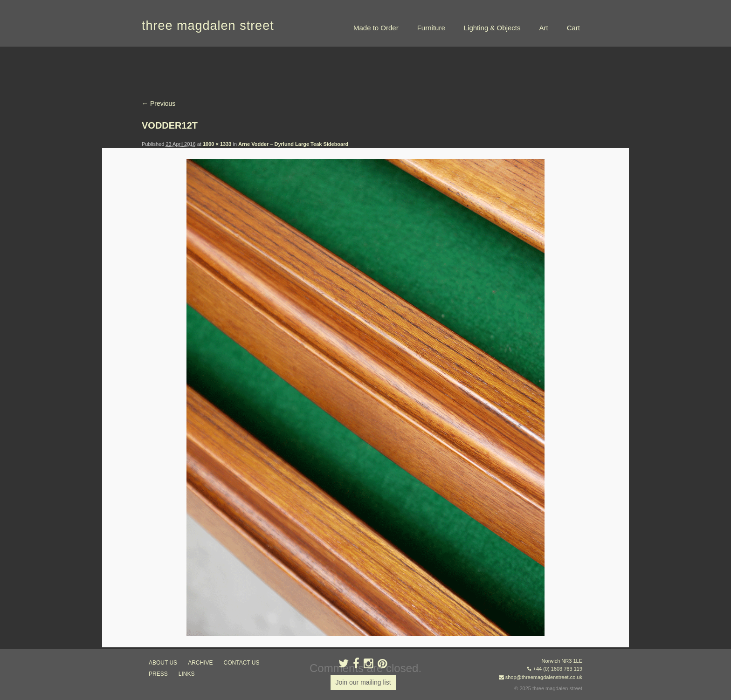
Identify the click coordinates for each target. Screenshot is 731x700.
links (187, 674)
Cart (573, 28)
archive (200, 663)
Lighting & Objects (492, 28)
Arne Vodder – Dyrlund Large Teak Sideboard (293, 144)
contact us (242, 663)
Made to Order (376, 28)
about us (163, 663)
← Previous (159, 103)
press (158, 674)
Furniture (431, 28)
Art (543, 28)
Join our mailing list (363, 682)
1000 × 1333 (217, 144)
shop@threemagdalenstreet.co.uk (544, 677)
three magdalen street (208, 26)
